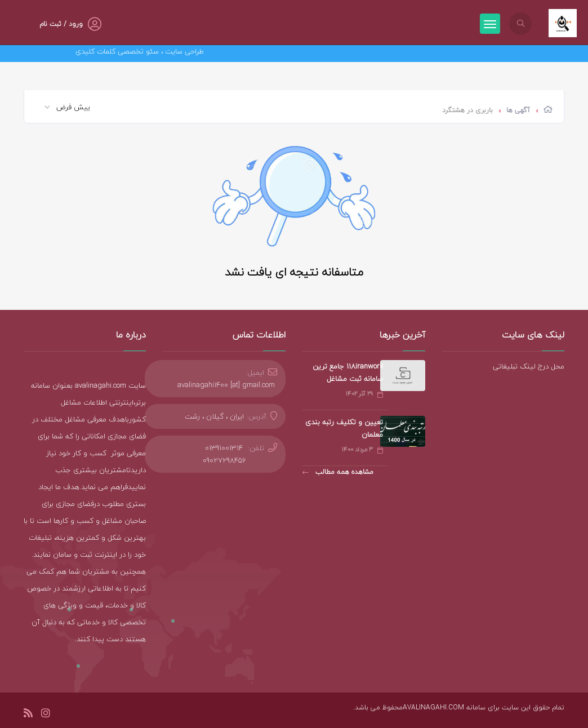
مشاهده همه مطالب (338, 472)
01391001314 (224, 448)
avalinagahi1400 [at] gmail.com (226, 385)
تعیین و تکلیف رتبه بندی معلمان (344, 428)
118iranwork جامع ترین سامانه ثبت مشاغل (348, 372)
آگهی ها (518, 110)
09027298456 (224, 460)
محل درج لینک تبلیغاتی (529, 366)
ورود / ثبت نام (61, 24)
